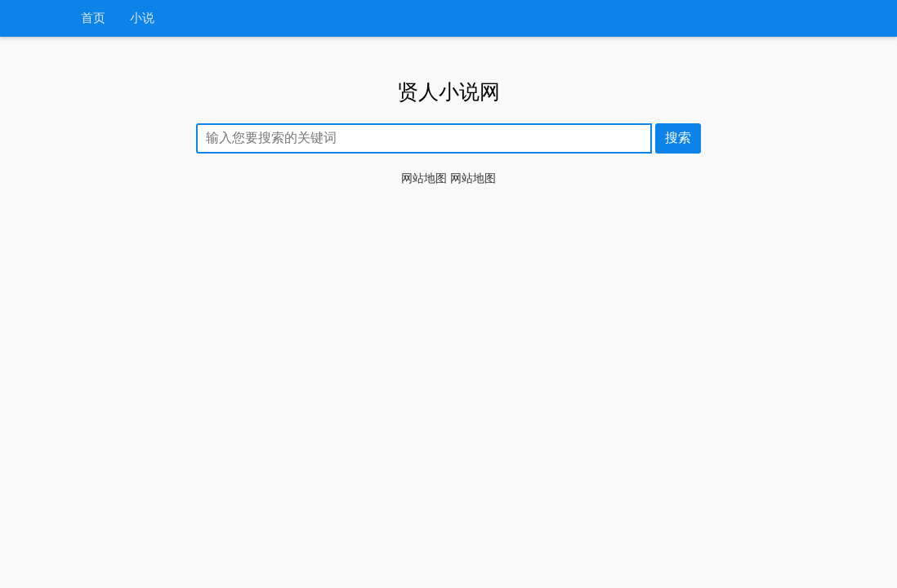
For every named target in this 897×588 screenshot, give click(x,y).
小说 (142, 18)
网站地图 (424, 178)
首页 (93, 18)
